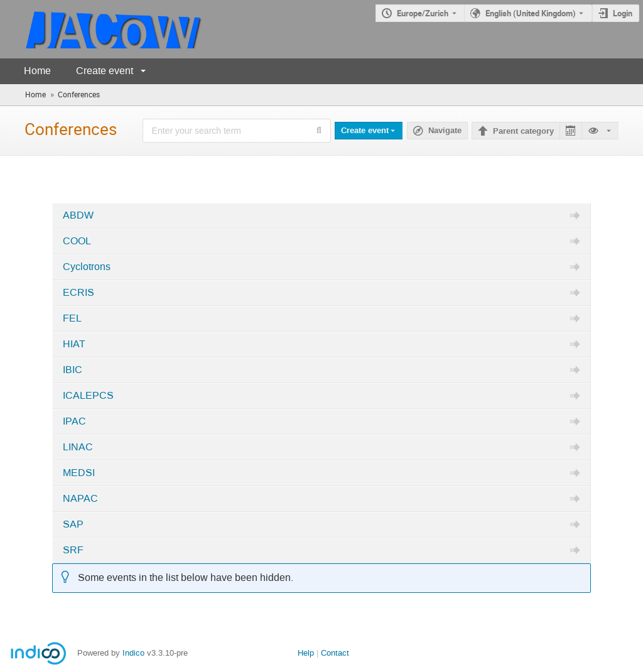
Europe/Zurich (423, 13)
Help (306, 653)
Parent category (523, 131)
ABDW (78, 215)
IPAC (74, 421)
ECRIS (78, 293)
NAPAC (80, 499)
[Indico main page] (102, 29)
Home (37, 71)
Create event (105, 71)
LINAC (78, 447)
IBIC (73, 370)
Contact (335, 653)
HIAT (74, 344)
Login (623, 13)
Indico (133, 653)
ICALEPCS (88, 396)
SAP (73, 524)
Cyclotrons (87, 267)
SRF (73, 550)
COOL (77, 241)
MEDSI (79, 473)
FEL (72, 318)
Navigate (445, 131)
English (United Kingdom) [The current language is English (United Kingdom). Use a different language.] (531, 13)
